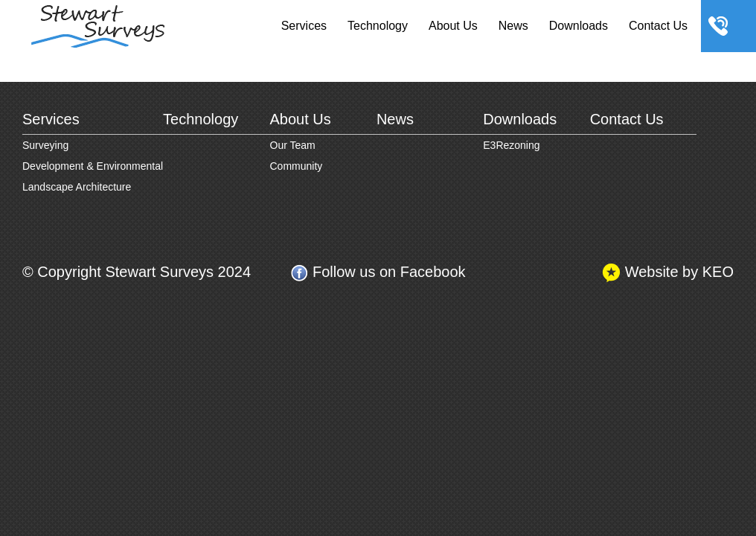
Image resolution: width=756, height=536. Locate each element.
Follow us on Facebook (378, 273)
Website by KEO (668, 273)
